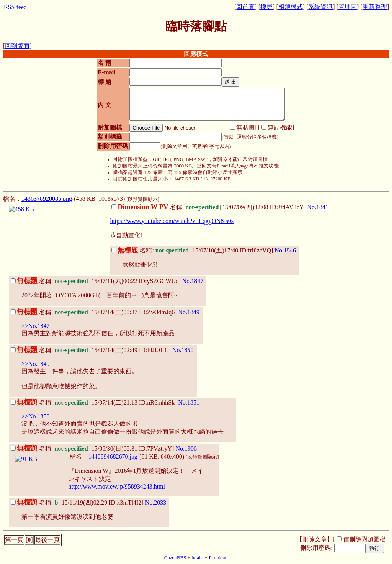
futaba (198, 558)
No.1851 (189, 403)
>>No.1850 (36, 416)
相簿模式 (291, 7)
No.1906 (186, 448)
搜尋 (266, 7)
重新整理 (375, 7)
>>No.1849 (36, 364)
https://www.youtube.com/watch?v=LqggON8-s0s (172, 221)
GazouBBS (175, 558)
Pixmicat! (219, 558)
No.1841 (318, 207)
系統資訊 (320, 7)
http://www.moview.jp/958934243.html (117, 486)
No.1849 (189, 312)
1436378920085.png (47, 199)
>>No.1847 (36, 326)
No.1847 (193, 281)
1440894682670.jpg (113, 457)
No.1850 (183, 350)
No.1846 (285, 250)
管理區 (348, 7)
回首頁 (245, 7)
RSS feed (15, 7)
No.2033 (156, 503)
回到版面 (17, 46)
